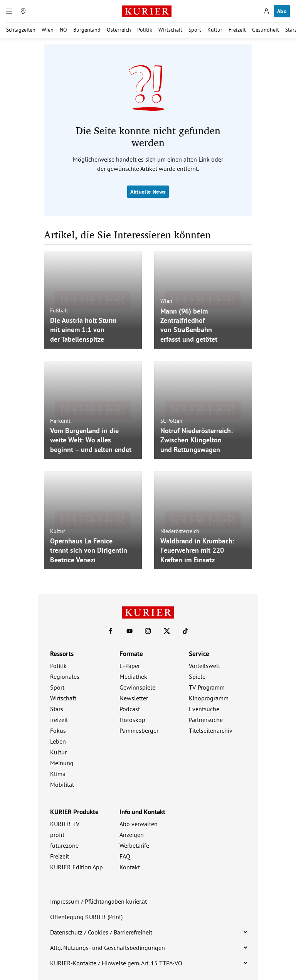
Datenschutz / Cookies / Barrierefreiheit (101, 932)
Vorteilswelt (204, 666)
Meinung (62, 763)
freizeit (59, 720)
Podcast (130, 709)
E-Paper (130, 666)
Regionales (65, 676)
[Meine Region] (23, 11)
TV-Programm (207, 687)
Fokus (58, 730)
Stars (57, 709)
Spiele (197, 676)
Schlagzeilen (21, 30)
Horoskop (132, 720)
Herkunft (60, 420)
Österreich (119, 30)
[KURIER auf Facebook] (111, 631)
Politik (145, 30)
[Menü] (9, 11)
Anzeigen (132, 835)
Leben (58, 741)
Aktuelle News (148, 192)
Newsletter (134, 698)
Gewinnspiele (137, 687)
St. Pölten (171, 420)
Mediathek (133, 676)
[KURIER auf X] (167, 631)
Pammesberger (139, 730)
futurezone (64, 845)
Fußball (59, 310)
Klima (58, 774)
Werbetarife (134, 845)
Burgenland (87, 30)
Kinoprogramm (209, 698)
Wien (48, 30)
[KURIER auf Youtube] (129, 631)
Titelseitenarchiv (211, 730)
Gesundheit (266, 30)
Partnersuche (206, 720)
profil (57, 835)
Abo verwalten (139, 824)
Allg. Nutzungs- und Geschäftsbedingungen (108, 948)
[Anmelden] (266, 11)
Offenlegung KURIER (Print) (86, 917)
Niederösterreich (180, 531)
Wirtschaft (170, 30)
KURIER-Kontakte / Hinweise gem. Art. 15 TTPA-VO (116, 963)
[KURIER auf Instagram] (148, 631)
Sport (195, 30)
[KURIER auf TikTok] (185, 631)
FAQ (125, 856)
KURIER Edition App (77, 867)
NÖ (63, 30)
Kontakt (130, 867)
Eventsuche (204, 709)
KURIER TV (65, 824)
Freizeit (237, 30)
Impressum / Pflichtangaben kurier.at (98, 901)
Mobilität (62, 784)
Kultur (215, 30)
